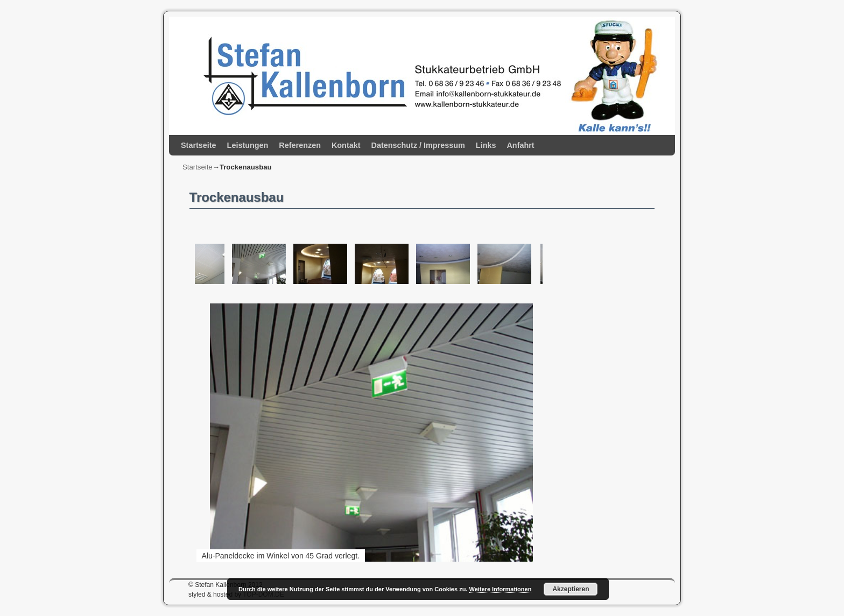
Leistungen (248, 145)
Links (486, 145)
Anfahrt (520, 145)
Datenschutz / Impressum (418, 145)
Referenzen (300, 145)
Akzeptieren (571, 589)
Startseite (199, 145)
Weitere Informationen (500, 589)
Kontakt (346, 145)
